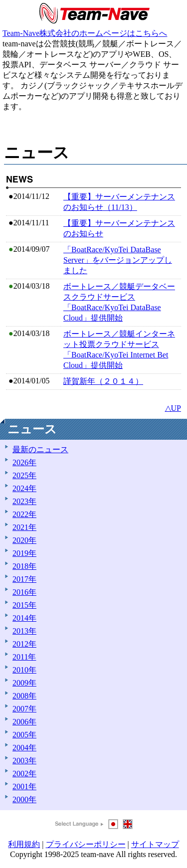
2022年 (24, 514)
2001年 (24, 786)
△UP (173, 408)
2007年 (24, 709)
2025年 (24, 475)
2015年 (24, 605)
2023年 (24, 501)
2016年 (24, 592)
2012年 (24, 644)
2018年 (24, 566)
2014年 (24, 618)
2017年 (24, 579)
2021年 (24, 527)
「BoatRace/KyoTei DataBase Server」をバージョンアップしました (118, 260)
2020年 (24, 540)
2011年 (24, 657)
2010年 (24, 670)
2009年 (24, 683)
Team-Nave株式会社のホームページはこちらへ (85, 33)
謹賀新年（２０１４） (103, 381)
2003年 (24, 761)
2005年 (24, 735)
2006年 (24, 722)
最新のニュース (40, 449)
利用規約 (24, 844)
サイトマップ (155, 844)
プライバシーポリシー (86, 844)
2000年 (24, 799)
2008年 (24, 696)
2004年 (24, 748)
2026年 (24, 462)
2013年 (24, 631)
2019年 (24, 553)
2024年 (24, 488)
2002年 (24, 774)
